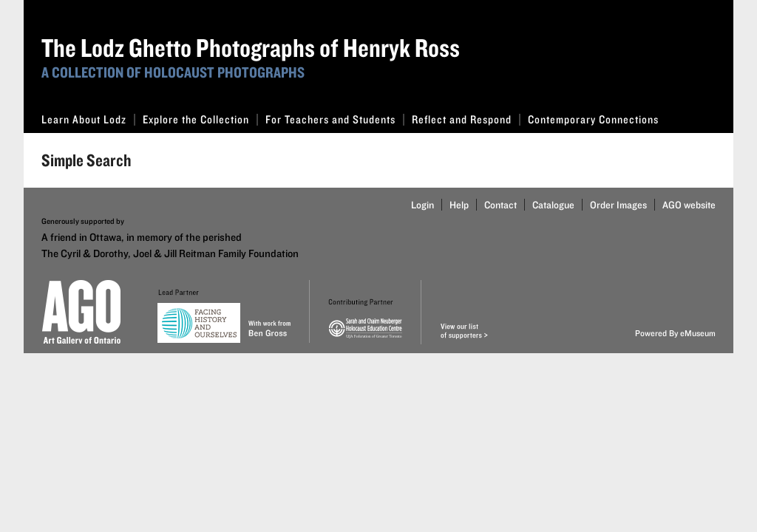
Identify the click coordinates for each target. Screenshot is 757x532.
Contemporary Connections (593, 119)
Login (422, 205)
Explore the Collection (200, 119)
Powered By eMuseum (675, 333)
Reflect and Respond (466, 119)
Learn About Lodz (88, 119)
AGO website (689, 205)
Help (459, 205)
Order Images (618, 205)
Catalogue (553, 205)
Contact (500, 205)
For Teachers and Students (335, 119)
